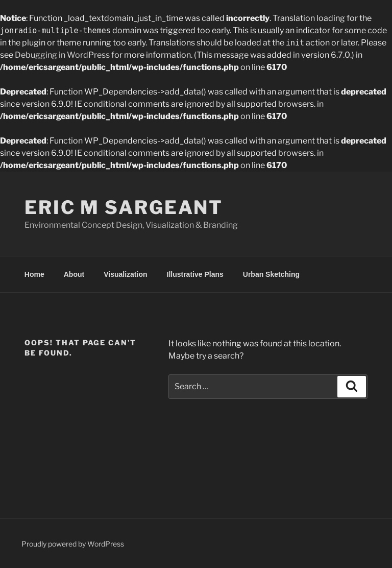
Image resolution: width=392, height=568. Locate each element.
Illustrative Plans (195, 274)
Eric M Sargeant (124, 207)
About (74, 274)
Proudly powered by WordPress (73, 544)
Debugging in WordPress (62, 55)
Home (34, 274)
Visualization (125, 274)
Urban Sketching (271, 274)
